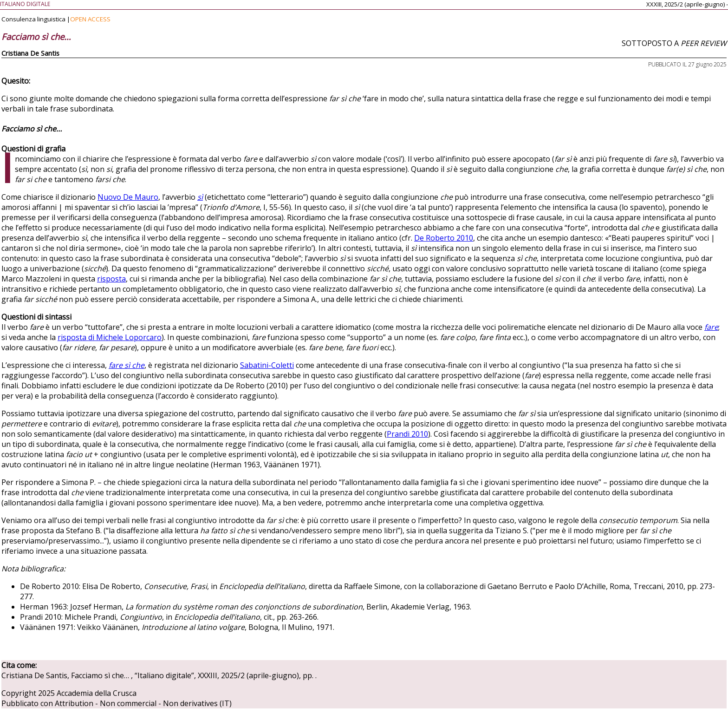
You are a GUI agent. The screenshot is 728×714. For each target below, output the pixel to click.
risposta (111, 279)
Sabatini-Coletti (267, 365)
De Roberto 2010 (444, 238)
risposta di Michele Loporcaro (110, 337)
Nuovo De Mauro (128, 197)
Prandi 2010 (407, 434)
